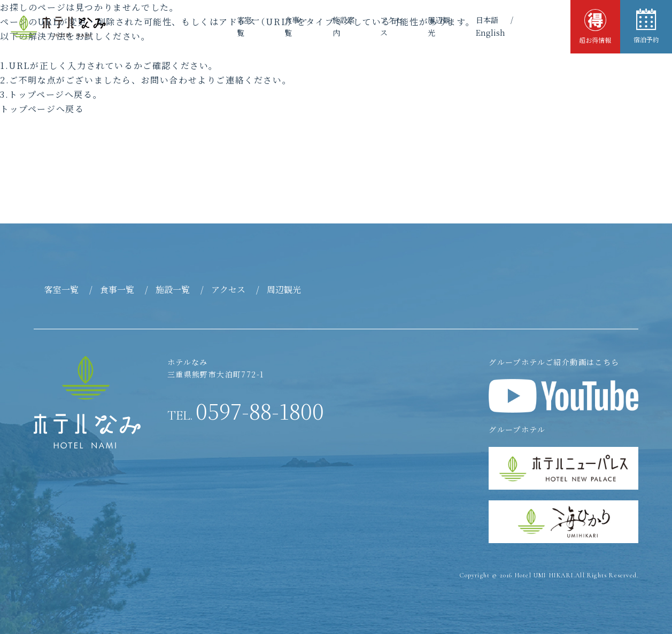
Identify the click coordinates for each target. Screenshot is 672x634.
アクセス (376, 26)
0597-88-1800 (246, 411)
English (529, 26)
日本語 (475, 26)
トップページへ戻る (42, 109)
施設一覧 (173, 289)
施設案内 (325, 26)
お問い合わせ (169, 80)
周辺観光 (427, 26)
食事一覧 (273, 26)
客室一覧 (222, 26)
